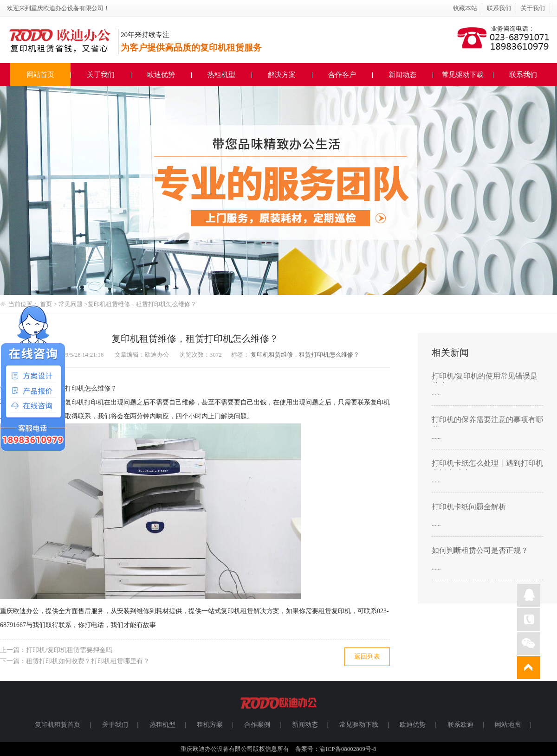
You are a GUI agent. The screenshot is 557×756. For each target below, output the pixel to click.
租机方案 (210, 725)
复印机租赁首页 (58, 725)
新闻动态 (402, 75)
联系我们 (499, 8)
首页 (46, 304)
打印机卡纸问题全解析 (469, 507)
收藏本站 (465, 8)
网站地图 (508, 725)
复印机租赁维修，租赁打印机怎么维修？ (142, 304)
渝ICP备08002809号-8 (348, 749)
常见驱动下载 (463, 75)
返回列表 (367, 657)
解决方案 (282, 75)
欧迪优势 (161, 75)
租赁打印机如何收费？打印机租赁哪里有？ (88, 661)
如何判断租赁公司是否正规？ (480, 550)
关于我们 (533, 8)
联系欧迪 (460, 725)
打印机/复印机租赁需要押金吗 (69, 650)
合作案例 (257, 725)
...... (436, 393)
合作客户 (342, 75)
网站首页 (40, 75)
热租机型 (221, 75)
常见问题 (71, 304)
